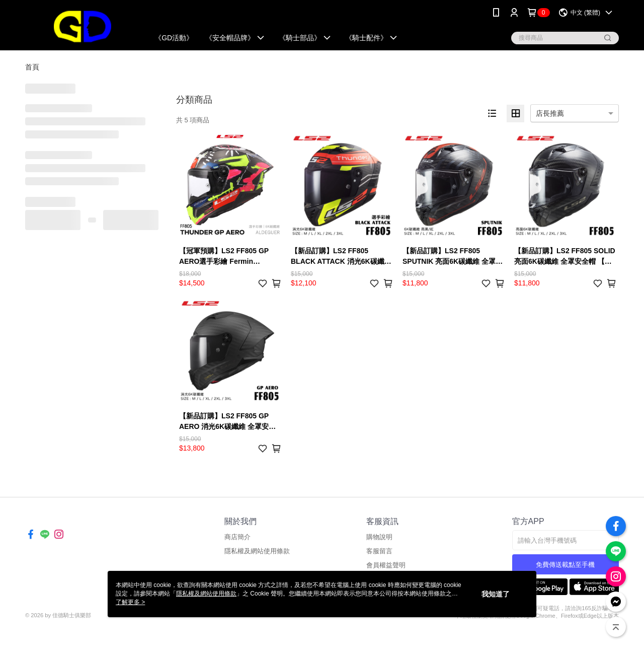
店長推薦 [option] (550, 113)
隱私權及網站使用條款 (257, 551)
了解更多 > (130, 602)
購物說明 (379, 537)
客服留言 (379, 551)
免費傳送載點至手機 (565, 565)
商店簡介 (237, 537)
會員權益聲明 (386, 565)
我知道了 (496, 594)
